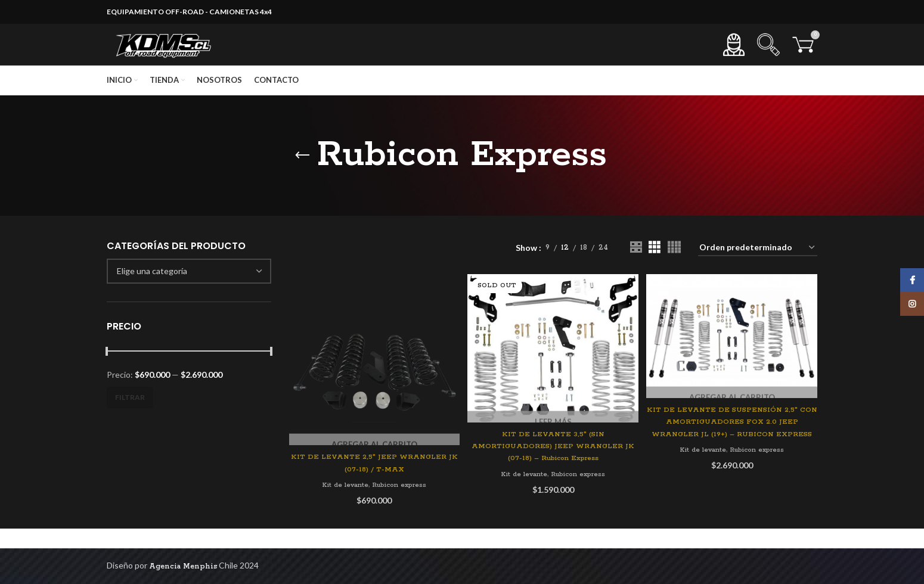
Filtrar (130, 419)
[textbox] (152, 293)
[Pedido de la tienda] (758, 270)
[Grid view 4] (674, 270)
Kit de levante (341, 504)
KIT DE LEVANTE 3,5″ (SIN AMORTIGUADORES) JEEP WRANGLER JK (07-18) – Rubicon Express (553, 466)
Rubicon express (401, 504)
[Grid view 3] (654, 270)
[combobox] (189, 293)
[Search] (768, 56)
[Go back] (302, 178)
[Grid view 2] (636, 270)
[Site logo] (175, 56)
